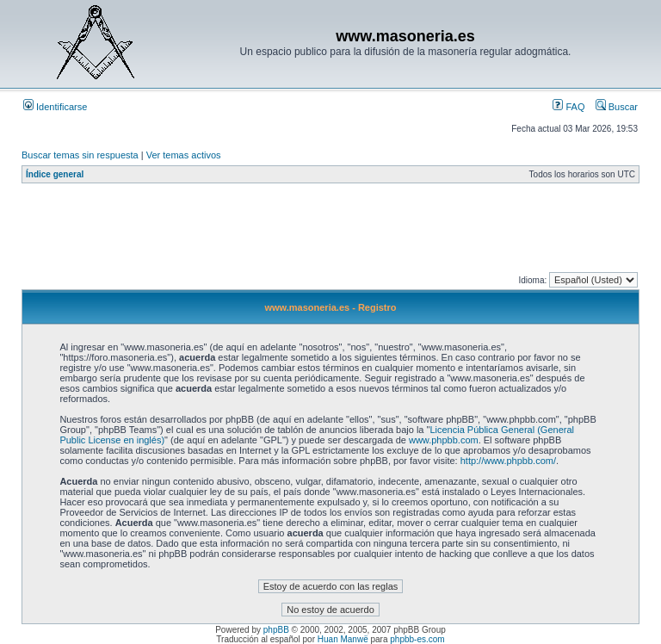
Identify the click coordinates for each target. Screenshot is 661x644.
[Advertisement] (335, 232)
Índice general (55, 174)
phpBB (276, 630)
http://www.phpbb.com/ (508, 461)
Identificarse (55, 107)
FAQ (568, 107)
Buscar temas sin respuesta (80, 155)
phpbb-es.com (417, 639)
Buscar (617, 107)
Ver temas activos (184, 155)
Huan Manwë (343, 639)
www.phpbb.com (444, 440)
